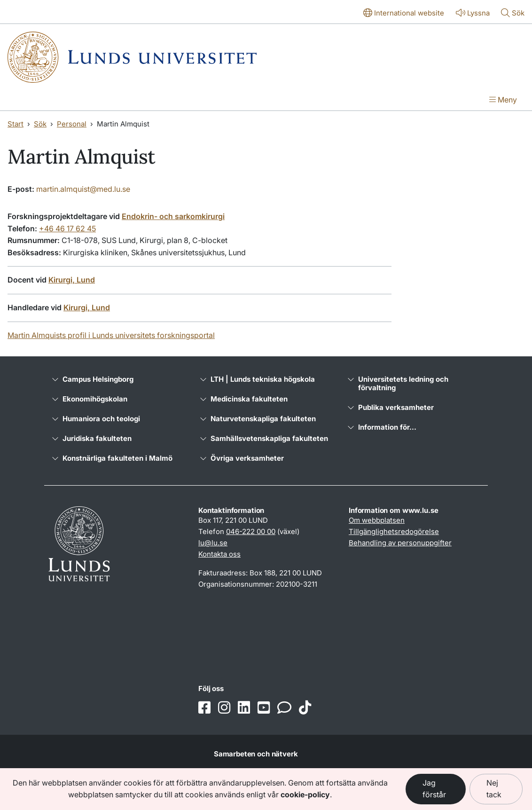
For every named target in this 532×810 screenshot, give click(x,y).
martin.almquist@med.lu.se (83, 189)
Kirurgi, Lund (72, 280)
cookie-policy (305, 794)
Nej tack (494, 789)
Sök (40, 124)
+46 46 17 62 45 (67, 228)
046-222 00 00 (251, 531)
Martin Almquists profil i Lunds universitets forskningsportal (111, 335)
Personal (72, 124)
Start (16, 124)
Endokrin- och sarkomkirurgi (173, 216)
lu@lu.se (213, 543)
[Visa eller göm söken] (513, 14)
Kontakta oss (219, 554)
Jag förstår (434, 789)
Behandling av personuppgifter (400, 543)
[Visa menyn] (503, 101)
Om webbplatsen (377, 520)
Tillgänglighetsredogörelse (394, 531)
